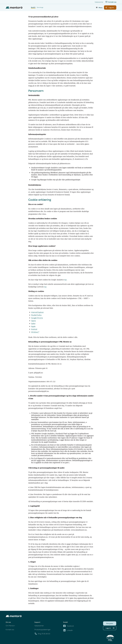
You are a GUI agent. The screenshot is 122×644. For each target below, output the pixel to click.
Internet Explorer (37, 312)
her (65, 280)
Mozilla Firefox (36, 315)
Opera (33, 321)
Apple (33, 326)
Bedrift (33, 7)
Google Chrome (37, 318)
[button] (99, 8)
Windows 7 (35, 332)
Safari (33, 324)
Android (34, 329)
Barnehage (40, 7)
